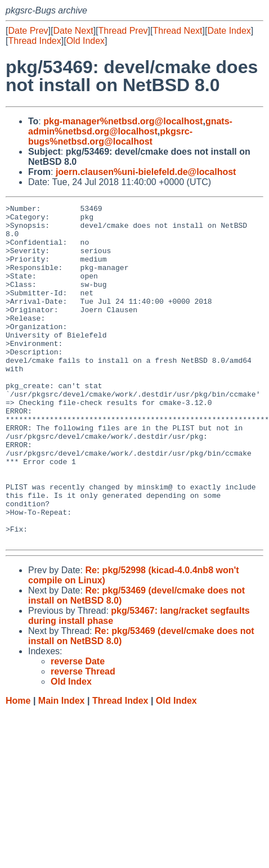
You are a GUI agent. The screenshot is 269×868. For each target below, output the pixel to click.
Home (18, 768)
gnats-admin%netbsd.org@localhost (130, 126)
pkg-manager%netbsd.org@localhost (123, 121)
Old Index (86, 41)
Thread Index (34, 41)
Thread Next (177, 31)
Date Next (73, 31)
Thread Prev (123, 31)
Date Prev (28, 31)
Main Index (62, 768)
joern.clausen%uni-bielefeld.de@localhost (146, 172)
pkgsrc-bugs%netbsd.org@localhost (110, 136)
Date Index (229, 31)
